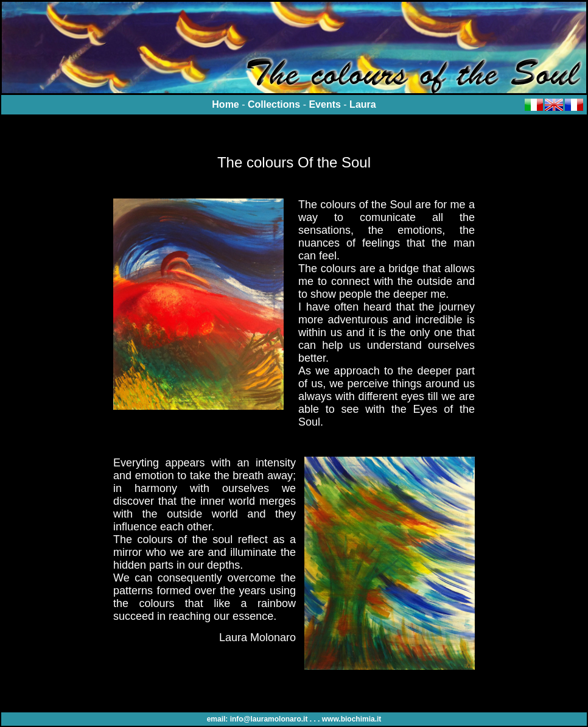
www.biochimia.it (352, 719)
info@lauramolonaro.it (269, 719)
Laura (363, 104)
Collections (274, 104)
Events (324, 104)
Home (225, 104)
